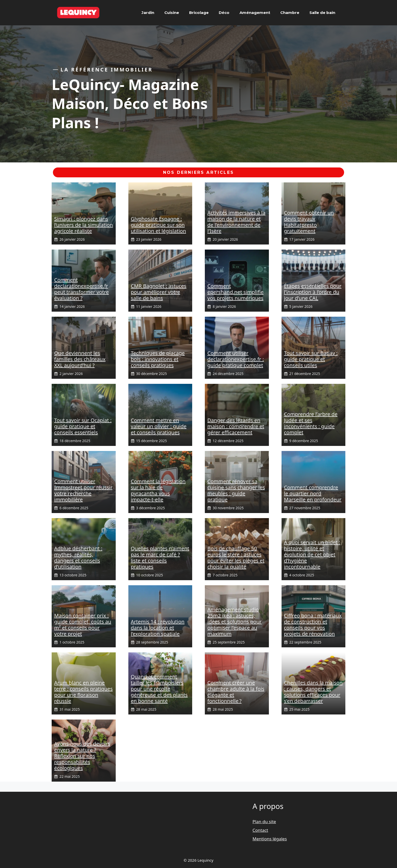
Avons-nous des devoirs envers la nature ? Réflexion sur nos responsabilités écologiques (82, 756)
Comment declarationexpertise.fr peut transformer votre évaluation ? (82, 289)
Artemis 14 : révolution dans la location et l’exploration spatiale (158, 628)
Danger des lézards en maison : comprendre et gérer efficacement (236, 426)
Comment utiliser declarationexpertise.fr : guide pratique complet (236, 359)
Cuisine (172, 13)
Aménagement (255, 13)
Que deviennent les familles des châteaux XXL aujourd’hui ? (80, 359)
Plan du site (264, 822)
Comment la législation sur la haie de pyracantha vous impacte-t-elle (158, 490)
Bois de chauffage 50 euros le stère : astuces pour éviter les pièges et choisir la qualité (236, 558)
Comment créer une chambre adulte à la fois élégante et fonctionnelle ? (236, 692)
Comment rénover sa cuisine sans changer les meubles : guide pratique (236, 490)
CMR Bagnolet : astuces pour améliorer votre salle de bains (159, 292)
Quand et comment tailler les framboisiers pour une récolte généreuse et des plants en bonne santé (159, 689)
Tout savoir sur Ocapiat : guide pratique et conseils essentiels (83, 426)
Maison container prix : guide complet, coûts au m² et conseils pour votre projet (83, 625)
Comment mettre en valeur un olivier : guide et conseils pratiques (159, 426)
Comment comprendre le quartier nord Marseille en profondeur (313, 493)
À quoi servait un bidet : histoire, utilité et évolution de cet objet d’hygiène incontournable (312, 554)
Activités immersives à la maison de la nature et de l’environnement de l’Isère (236, 222)
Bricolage (199, 13)
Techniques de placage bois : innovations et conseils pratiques (158, 359)
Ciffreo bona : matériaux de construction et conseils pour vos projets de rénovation (313, 625)
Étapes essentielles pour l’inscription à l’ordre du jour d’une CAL (313, 292)
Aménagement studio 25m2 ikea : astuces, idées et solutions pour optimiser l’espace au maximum (234, 622)
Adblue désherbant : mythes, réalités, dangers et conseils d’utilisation (78, 558)
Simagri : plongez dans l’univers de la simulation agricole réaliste (84, 225)
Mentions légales (270, 839)
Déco (224, 13)
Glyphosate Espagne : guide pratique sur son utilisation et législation (158, 225)
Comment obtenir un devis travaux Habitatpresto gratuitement (309, 222)
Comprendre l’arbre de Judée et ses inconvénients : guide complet (311, 423)
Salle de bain (322, 13)
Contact (260, 830)
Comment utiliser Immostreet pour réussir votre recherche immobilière (83, 490)
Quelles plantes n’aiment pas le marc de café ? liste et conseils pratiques (160, 558)
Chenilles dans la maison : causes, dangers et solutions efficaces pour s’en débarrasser (313, 692)
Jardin (148, 13)
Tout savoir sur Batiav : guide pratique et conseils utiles (311, 359)
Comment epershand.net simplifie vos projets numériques (235, 292)
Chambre (290, 13)
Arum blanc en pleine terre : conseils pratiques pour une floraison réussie (83, 692)
